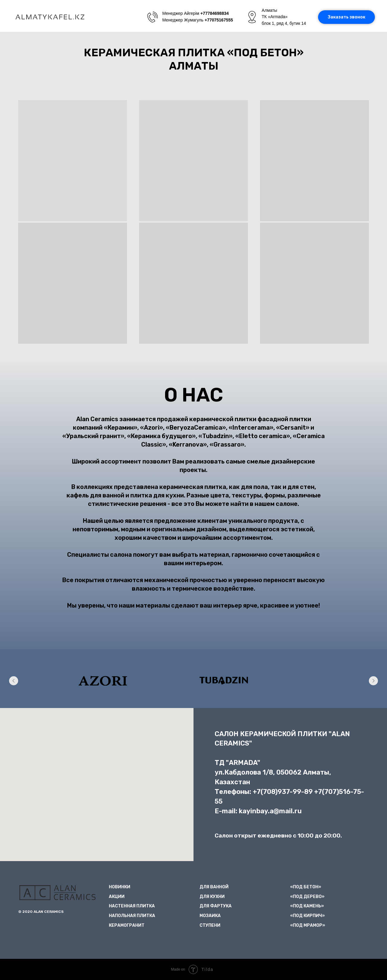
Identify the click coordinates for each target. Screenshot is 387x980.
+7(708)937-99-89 (283, 792)
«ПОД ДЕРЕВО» (307, 897)
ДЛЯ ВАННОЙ (214, 887)
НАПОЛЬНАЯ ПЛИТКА (132, 916)
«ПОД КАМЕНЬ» (307, 906)
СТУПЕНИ (210, 925)
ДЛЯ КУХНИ (212, 897)
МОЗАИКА (210, 916)
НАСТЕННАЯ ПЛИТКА (132, 906)
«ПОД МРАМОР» (308, 925)
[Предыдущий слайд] (14, 681)
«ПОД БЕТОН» (306, 887)
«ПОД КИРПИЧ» (307, 916)
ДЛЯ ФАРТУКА (216, 906)
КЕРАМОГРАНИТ (127, 925)
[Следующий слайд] (373, 681)
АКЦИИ (117, 897)
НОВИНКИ (120, 887)
